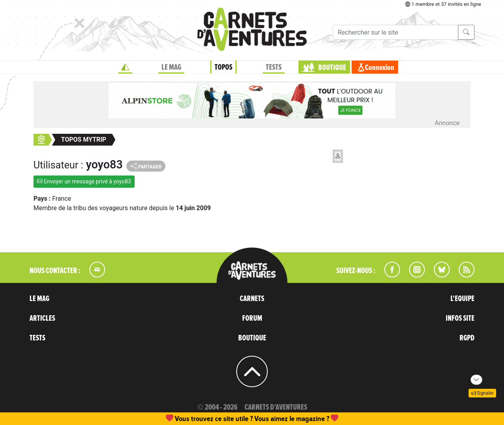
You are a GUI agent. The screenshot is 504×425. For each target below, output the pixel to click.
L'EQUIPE (462, 299)
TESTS (274, 67)
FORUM (252, 318)
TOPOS (223, 67)
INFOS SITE (460, 318)
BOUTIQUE (332, 68)
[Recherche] (396, 32)
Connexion (380, 68)
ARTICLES (42, 318)
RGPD (467, 338)
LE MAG (171, 67)
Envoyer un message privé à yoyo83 (84, 181)
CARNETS (252, 299)
